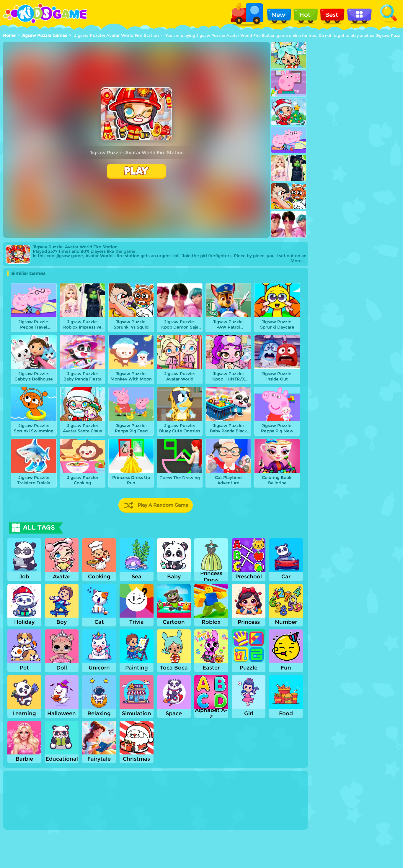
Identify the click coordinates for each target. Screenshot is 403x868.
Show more (27, 824)
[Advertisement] (356, 83)
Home (9, 35)
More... (298, 261)
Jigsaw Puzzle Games (44, 35)
